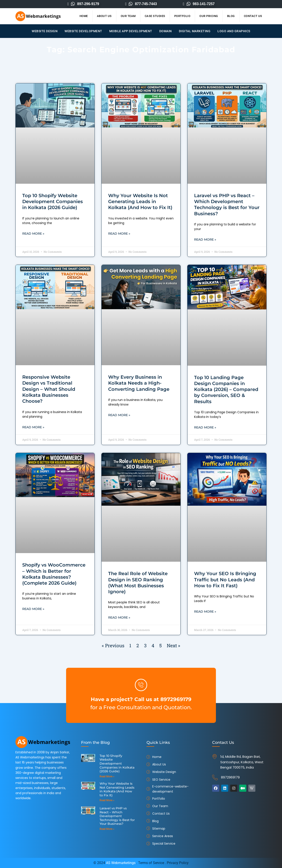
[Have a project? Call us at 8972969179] (141, 685)
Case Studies (155, 16)
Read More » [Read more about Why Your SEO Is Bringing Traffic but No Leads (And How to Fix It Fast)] (205, 612)
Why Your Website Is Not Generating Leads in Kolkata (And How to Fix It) (140, 202)
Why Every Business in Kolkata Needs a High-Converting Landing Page (139, 383)
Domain (166, 31)
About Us (104, 16)
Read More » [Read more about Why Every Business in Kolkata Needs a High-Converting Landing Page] (119, 415)
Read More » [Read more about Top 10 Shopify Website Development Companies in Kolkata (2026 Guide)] (33, 234)
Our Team (128, 16)
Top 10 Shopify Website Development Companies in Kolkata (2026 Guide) (53, 202)
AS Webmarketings (121, 863)
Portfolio (182, 16)
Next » (173, 646)
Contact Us (253, 16)
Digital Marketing (195, 31)
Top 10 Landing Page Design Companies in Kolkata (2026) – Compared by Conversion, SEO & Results (226, 390)
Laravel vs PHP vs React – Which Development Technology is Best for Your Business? (117, 811)
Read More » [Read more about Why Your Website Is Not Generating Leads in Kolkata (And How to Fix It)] (119, 234)
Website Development (83, 31)
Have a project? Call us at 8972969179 (141, 699)
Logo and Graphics (234, 31)
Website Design (45, 31)
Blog (231, 16)
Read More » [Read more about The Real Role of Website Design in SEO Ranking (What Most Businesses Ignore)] (119, 618)
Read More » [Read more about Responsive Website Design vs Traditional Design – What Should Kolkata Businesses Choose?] (33, 428)
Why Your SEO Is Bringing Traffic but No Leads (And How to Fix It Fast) (225, 580)
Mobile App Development (131, 31)
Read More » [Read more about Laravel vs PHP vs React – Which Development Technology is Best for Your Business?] (205, 240)
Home (84, 16)
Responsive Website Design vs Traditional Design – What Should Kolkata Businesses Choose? (49, 389)
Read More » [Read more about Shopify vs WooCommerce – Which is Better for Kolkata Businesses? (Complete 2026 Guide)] (33, 610)
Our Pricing (209, 16)
